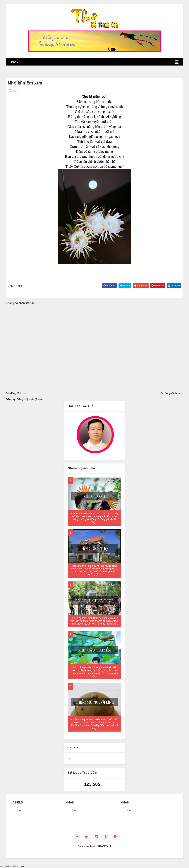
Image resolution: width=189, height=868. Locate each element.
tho (69, 758)
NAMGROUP (104, 846)
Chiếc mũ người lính (94, 702)
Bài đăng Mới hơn (16, 393)
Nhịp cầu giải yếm (94, 650)
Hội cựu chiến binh (94, 601)
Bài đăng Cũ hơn (170, 393)
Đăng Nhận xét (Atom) (30, 399)
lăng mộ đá (5, 866)
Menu (15, 62)
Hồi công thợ (95, 548)
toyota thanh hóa (17, 866)
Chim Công (95, 496)
